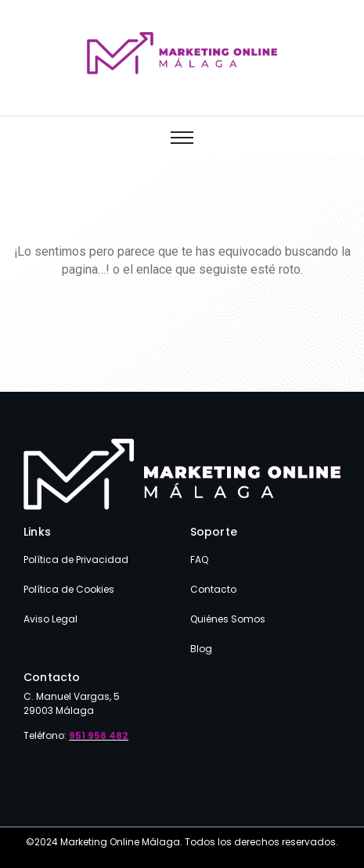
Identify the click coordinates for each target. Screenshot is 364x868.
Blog (201, 649)
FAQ (199, 560)
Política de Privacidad (76, 560)
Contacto (213, 589)
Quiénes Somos (228, 619)
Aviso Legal (50, 619)
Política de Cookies (69, 589)
